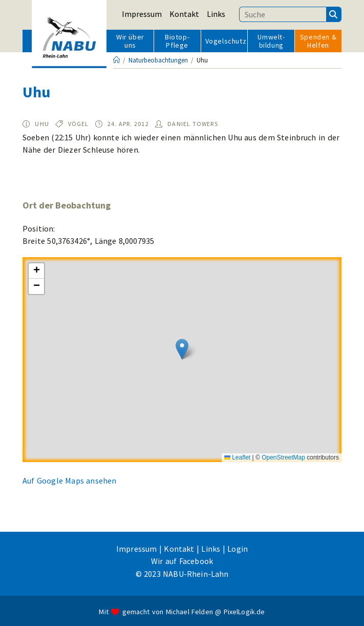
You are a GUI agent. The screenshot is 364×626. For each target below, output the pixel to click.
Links (216, 14)
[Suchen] (334, 14)
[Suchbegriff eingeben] (283, 14)
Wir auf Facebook (182, 561)
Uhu (42, 124)
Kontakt (184, 14)
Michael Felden (189, 612)
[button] (182, 349)
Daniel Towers (193, 124)
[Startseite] (116, 60)
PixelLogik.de (244, 612)
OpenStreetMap (283, 457)
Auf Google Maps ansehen (69, 481)
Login (238, 549)
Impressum (142, 14)
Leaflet (237, 457)
